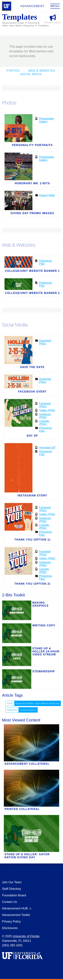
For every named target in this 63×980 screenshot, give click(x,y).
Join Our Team (12, 882)
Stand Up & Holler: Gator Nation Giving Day (21, 24)
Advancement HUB (15, 908)
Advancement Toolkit (13, 23)
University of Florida (26, 936)
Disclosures (10, 928)
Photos (13, 71)
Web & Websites (42, 71)
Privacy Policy (11, 921)
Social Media (31, 74)
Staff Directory (12, 889)
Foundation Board (14, 895)
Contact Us (9, 902)
